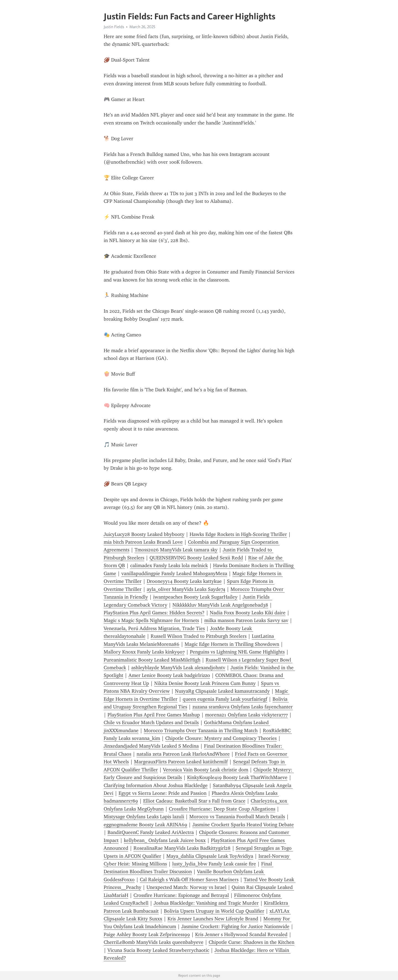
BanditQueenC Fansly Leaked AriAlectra (151, 832)
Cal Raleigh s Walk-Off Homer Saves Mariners (189, 880)
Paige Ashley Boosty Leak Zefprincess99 (147, 934)
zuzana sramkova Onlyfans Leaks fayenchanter (243, 707)
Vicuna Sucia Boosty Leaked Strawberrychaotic (158, 950)
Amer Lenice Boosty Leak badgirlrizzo (169, 675)
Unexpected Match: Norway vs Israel (186, 887)
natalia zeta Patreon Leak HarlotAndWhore (183, 754)
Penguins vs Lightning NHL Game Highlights (237, 652)
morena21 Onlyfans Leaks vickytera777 (246, 715)
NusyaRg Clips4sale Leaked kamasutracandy (222, 691)
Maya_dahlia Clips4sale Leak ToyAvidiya (210, 856)
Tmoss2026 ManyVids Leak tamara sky (176, 550)
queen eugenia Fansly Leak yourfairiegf (225, 699)
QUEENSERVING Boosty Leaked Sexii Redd (196, 558)
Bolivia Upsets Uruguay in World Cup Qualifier (214, 911)
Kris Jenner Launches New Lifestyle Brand (213, 919)
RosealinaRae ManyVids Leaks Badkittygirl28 (182, 848)
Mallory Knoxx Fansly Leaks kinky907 (144, 652)
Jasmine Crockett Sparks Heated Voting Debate (243, 825)
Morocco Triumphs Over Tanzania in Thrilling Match (201, 731)
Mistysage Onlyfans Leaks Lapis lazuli (144, 817)
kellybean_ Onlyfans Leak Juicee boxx (165, 840)
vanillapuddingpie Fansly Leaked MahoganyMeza (174, 573)
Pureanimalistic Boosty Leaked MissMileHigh (152, 660)
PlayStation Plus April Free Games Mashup (154, 715)
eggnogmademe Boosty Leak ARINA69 (145, 825)
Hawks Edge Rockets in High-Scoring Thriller (238, 534)
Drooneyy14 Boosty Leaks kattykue (184, 581)
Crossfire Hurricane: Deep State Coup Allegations (222, 809)
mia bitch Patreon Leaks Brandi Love (143, 542)
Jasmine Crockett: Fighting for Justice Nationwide (235, 926)
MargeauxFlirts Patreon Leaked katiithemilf (181, 762)
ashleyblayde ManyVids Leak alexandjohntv (178, 668)
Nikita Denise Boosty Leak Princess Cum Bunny (205, 683)
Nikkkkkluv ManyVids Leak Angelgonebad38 (220, 605)
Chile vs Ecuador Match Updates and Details (151, 723)
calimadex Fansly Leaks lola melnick (169, 565)
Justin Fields (114, 27)
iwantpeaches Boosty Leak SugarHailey (195, 597)
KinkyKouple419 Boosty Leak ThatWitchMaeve (237, 777)
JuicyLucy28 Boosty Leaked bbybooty (144, 534)
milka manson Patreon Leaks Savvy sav (246, 620)
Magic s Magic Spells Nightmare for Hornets (151, 620)
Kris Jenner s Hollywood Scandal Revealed (241, 934)
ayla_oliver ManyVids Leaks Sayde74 (186, 589)
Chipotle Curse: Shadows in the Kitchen (252, 942)
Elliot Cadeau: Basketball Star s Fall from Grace (194, 801)
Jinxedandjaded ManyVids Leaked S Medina (151, 746)
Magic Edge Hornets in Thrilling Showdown (232, 644)
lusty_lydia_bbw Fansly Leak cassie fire (214, 864)
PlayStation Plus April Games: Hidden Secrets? (154, 613)
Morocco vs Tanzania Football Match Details (237, 817)
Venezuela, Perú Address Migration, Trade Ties (154, 628)
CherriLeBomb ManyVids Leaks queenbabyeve (154, 942)
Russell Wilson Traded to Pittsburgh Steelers (199, 636)
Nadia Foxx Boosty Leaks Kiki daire (248, 613)
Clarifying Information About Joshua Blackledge (156, 785)
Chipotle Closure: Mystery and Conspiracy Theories (221, 738)
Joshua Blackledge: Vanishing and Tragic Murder (206, 903)
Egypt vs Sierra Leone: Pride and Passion (163, 793)
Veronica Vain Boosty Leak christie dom (206, 770)
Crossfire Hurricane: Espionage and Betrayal (181, 895)
